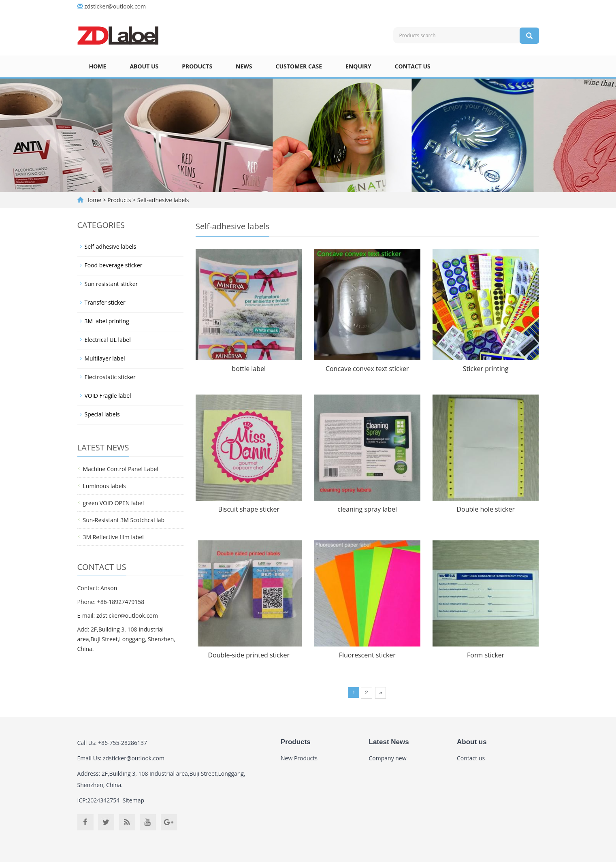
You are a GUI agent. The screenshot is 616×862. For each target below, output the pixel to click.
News (244, 66)
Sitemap (133, 800)
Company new (388, 758)
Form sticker (486, 655)
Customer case (299, 66)
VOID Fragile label (108, 396)
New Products (299, 758)
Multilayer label (105, 358)
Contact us (413, 66)
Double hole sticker (486, 509)
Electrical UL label (108, 340)
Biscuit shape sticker (249, 509)
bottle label (249, 369)
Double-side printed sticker (249, 655)
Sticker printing (486, 369)
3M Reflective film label (113, 537)
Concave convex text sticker (367, 369)
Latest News (389, 742)
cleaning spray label (367, 509)
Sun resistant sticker (111, 284)
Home (98, 66)
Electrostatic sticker (110, 377)
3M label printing (107, 321)
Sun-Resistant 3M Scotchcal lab (124, 520)
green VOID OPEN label (114, 503)
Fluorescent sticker (367, 655)
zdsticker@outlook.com (115, 6)
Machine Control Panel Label (121, 469)
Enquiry (358, 66)
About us (144, 66)
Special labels (102, 414)
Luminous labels (104, 486)
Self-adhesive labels (162, 200)
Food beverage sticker (114, 265)
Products (197, 66)
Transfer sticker (105, 302)
